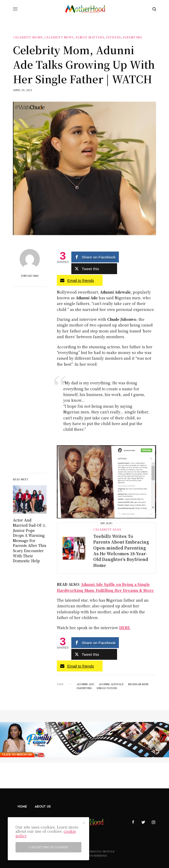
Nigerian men (138, 684)
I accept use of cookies (48, 847)
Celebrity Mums (28, 37)
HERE (125, 628)
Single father (107, 688)
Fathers (114, 37)
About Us (43, 807)
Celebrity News (59, 37)
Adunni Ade (85, 684)
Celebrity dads (107, 529)
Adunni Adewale (111, 684)
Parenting (132, 37)
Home (22, 807)
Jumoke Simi (30, 276)
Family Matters (90, 37)
